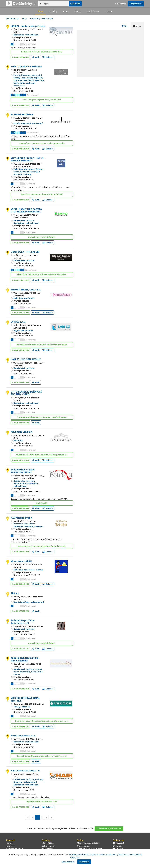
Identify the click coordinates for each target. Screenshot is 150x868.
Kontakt (9, 843)
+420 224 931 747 (20, 382)
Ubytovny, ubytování (31, 75)
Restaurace (19, 86)
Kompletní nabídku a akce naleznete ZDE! (42, 52)
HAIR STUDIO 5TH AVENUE (26, 359)
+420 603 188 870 (20, 508)
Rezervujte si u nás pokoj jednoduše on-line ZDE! (42, 546)
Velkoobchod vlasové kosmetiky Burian (23, 471)
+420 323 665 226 (20, 105)
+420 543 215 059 (20, 312)
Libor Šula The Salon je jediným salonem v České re (42, 275)
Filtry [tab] (125, 26)
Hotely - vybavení (22, 707)
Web (36, 57)
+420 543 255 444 (20, 761)
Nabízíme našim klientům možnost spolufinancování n (42, 721)
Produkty (53, 11)
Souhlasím (84, 862)
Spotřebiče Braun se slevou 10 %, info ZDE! (42, 194)
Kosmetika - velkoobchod (26, 35)
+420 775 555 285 (20, 807)
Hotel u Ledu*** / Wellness (26, 66)
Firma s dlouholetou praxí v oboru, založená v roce (42, 417)
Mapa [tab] (137, 26)
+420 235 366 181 (20, 726)
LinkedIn (118, 849)
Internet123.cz (48, 843)
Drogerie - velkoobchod (25, 782)
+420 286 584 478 (20, 57)
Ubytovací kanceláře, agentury (29, 80)
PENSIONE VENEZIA (21, 432)
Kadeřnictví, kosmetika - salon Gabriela (25, 659)
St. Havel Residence (22, 114)
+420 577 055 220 (20, 611)
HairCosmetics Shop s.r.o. (25, 771)
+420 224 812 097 (20, 200)
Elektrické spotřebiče (24, 169)
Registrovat (136, 4)
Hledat (75, 4)
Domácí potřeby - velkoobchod (29, 602)
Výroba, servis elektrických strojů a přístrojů (28, 172)
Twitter (117, 846)
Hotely (17, 75)
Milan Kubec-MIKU (21, 561)
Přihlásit (120, 4)
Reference (10, 846)
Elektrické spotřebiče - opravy (28, 570)
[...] (56, 4)
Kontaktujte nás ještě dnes (42, 237)
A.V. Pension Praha (21, 518)
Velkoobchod (20, 483)
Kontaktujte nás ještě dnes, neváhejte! (42, 100)
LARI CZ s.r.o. (18, 322)
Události (109, 11)
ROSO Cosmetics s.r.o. (23, 736)
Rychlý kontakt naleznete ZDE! (42, 802)
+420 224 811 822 (20, 280)
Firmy (40, 11)
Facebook (119, 843)
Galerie (47, 57)
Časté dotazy (93, 11)
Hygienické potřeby (23, 330)
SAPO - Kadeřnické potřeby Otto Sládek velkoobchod (26, 210)
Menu (66, 11)
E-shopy (27, 174)
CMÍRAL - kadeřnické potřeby (28, 26)
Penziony (18, 440)
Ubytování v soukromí (24, 83)
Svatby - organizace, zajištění (28, 78)
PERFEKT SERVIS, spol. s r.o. (26, 290)
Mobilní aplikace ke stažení (88, 843)
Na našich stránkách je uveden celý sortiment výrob (42, 345)
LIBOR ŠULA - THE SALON (25, 252)
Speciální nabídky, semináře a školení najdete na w (42, 756)
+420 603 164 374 (20, 552)
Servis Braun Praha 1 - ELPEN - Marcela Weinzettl (28, 159)
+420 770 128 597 (20, 149)
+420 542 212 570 (20, 460)
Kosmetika (25, 672)
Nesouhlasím (68, 862)
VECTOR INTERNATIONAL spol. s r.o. (25, 699)
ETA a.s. (15, 593)
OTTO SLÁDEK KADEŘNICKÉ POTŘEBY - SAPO (26, 393)
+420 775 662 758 (20, 689)
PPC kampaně (47, 849)
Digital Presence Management (90, 849)
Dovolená (29, 526)
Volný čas (39, 526)
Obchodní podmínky (15, 849)
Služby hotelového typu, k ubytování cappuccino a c (42, 455)
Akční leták (42, 503)
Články (77, 11)
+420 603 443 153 (20, 584)
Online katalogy (48, 846)
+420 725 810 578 (20, 243)
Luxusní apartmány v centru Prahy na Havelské (42, 143)
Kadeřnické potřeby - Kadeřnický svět (23, 622)
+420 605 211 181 (20, 649)
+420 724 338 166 (20, 423)
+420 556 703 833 (20, 350)
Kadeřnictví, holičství (24, 220)
